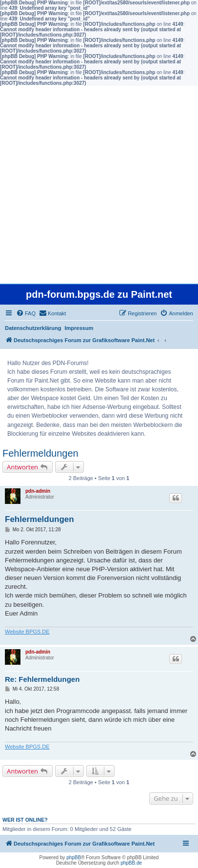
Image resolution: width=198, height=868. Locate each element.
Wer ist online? (25, 820)
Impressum (79, 328)
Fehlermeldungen (40, 453)
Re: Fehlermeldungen (42, 679)
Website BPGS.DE (27, 632)
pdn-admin (38, 491)
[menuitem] (26, 313)
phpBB (74, 858)
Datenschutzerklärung (33, 328)
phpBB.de (131, 863)
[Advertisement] (99, 185)
